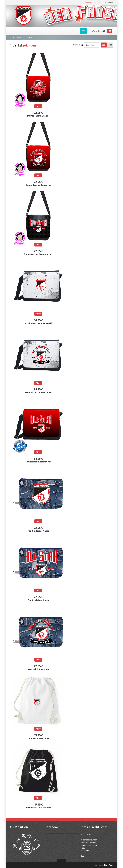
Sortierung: (78, 45)
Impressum (85, 851)
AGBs (83, 848)
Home (12, 37)
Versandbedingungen (89, 840)
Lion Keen (109, 865)
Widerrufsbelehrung (88, 843)
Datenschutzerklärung (89, 845)
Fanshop (20, 37)
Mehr (38, 314)
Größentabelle (86, 834)
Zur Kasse (109, 3)
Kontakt (84, 856)
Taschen (30, 37)
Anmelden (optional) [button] (93, 3)
